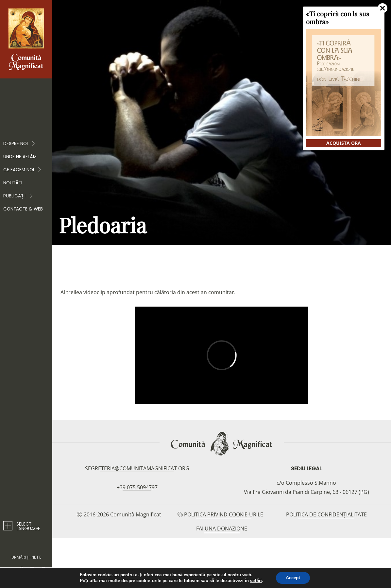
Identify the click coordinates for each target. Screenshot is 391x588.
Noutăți (13, 183)
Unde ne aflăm (20, 157)
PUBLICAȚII (18, 196)
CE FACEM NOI (23, 170)
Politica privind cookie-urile (224, 514)
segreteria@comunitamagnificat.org (137, 468)
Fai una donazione (222, 529)
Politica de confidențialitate (326, 514)
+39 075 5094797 (137, 487)
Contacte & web (23, 209)
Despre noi (19, 144)
